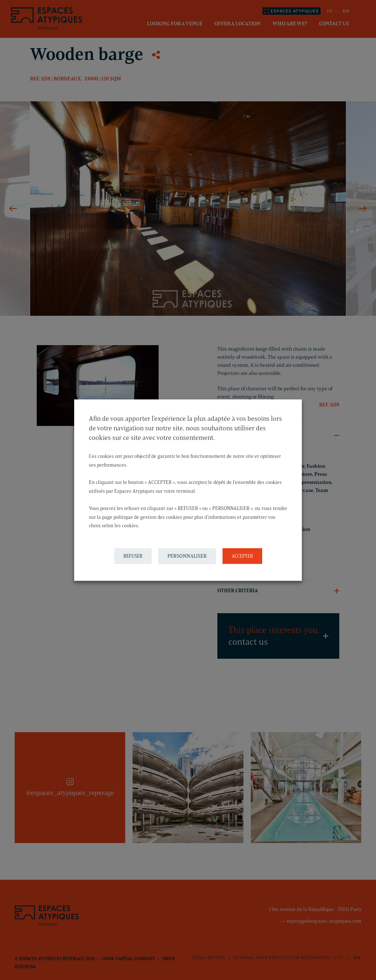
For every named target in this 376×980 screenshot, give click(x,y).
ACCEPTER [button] (242, 556)
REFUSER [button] (133, 556)
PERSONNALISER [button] (187, 556)
